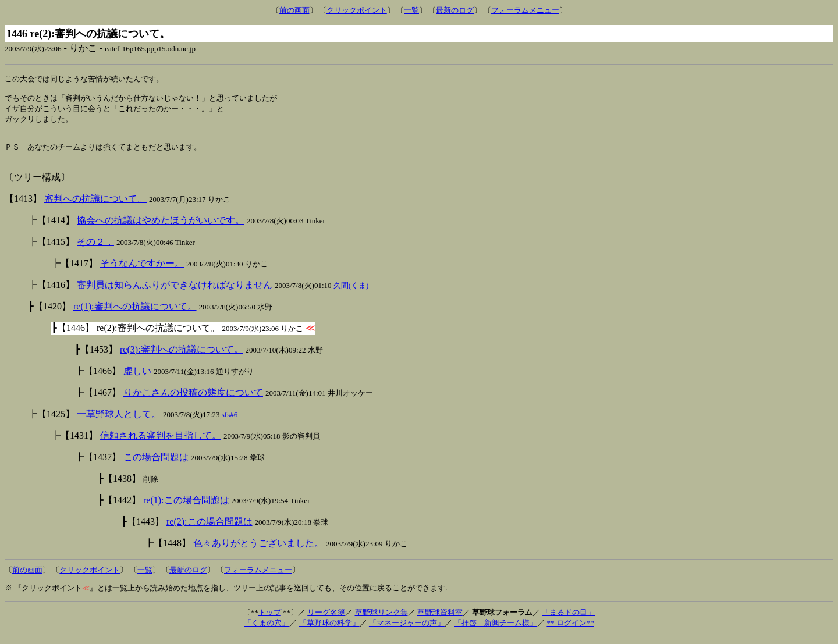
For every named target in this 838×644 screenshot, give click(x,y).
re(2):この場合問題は (210, 530)
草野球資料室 (440, 620)
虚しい (137, 379)
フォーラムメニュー (525, 10)
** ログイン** (570, 631)
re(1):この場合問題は (186, 508)
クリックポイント (357, 10)
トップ (270, 620)
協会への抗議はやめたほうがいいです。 (161, 228)
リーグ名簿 (326, 620)
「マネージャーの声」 (407, 631)
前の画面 (294, 10)
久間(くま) (351, 293)
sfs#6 (230, 423)
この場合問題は (156, 465)
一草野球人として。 (119, 422)
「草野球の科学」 (329, 631)
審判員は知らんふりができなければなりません (175, 293)
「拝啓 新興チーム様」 (496, 631)
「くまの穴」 (267, 631)
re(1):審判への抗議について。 (135, 314)
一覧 (411, 10)
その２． (95, 250)
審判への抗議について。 (95, 207)
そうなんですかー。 (142, 271)
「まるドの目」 (568, 620)
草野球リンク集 (381, 620)
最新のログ (455, 10)
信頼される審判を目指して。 (161, 444)
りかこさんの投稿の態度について (193, 401)
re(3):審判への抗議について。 (182, 357)
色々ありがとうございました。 (258, 551)
